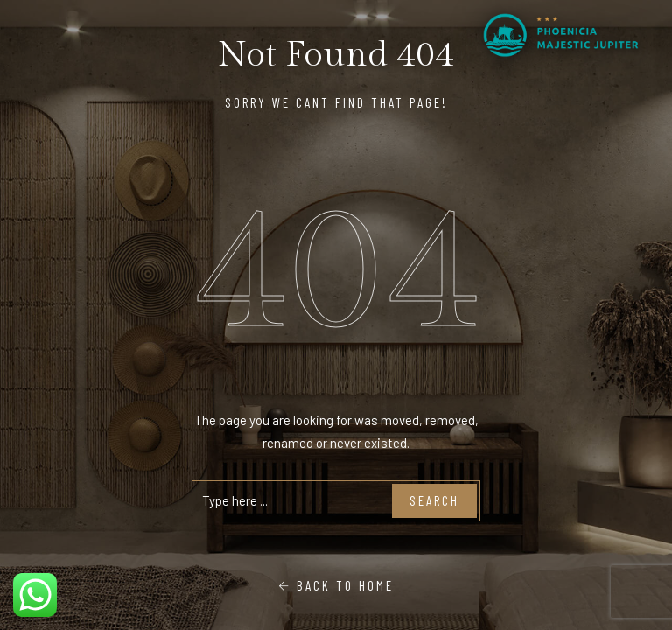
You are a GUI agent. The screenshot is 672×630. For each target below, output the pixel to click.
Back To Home (336, 585)
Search (434, 500)
